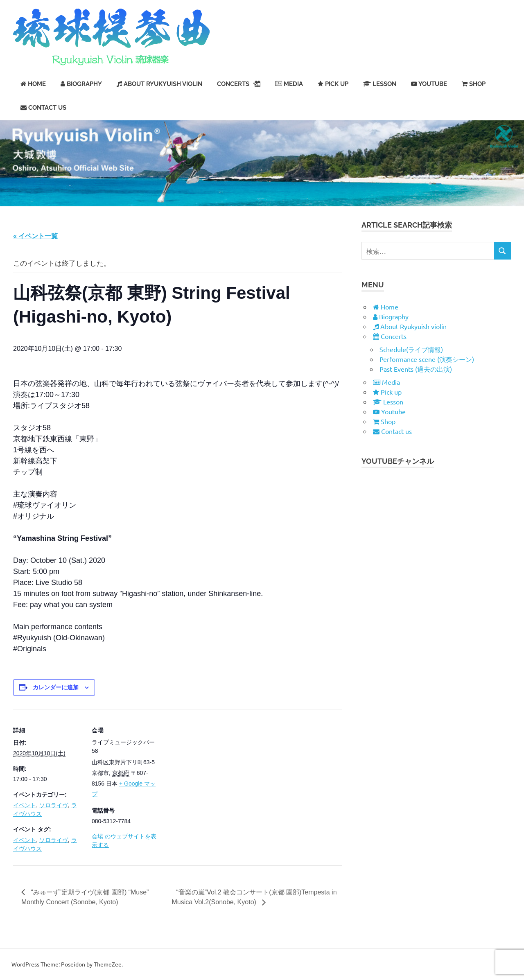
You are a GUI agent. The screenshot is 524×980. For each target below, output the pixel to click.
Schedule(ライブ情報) (411, 349)
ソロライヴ (54, 805)
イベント (25, 805)
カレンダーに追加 (56, 687)
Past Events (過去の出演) (416, 369)
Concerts (239, 84)
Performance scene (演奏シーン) (427, 359)
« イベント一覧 (35, 236)
